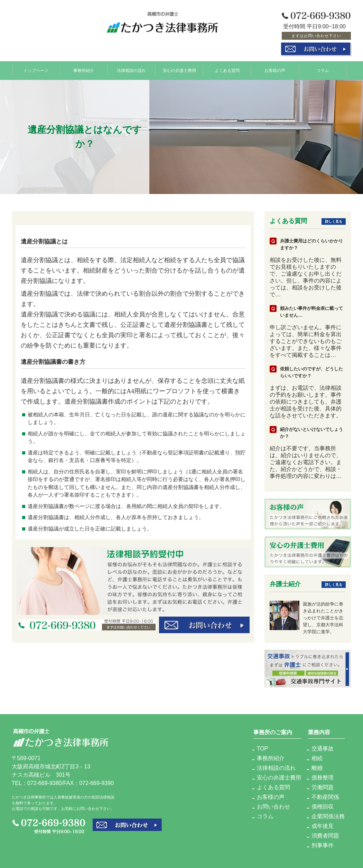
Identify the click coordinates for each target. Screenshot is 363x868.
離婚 (317, 768)
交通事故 (323, 749)
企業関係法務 (328, 816)
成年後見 (323, 826)
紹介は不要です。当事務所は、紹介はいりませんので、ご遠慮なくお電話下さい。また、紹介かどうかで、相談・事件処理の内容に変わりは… (306, 462)
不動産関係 (325, 797)
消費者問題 (325, 836)
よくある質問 (227, 70)
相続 (317, 758)
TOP (263, 749)
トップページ (36, 70)
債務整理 (323, 778)
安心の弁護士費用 (179, 70)
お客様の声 (275, 70)
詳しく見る (334, 221)
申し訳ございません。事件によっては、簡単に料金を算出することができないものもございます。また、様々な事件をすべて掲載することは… (306, 341)
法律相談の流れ (131, 70)
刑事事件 (323, 845)
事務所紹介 (84, 70)
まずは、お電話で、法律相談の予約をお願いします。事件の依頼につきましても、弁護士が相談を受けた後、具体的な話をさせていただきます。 (306, 402)
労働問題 (323, 787)
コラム (323, 70)
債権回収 (323, 807)
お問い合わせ (273, 807)
